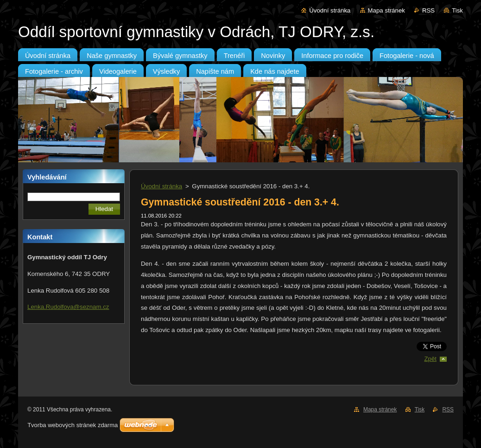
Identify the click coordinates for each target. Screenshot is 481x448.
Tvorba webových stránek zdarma (73, 425)
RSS (428, 10)
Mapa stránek (386, 10)
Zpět (430, 359)
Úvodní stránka (330, 10)
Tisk (457, 10)
